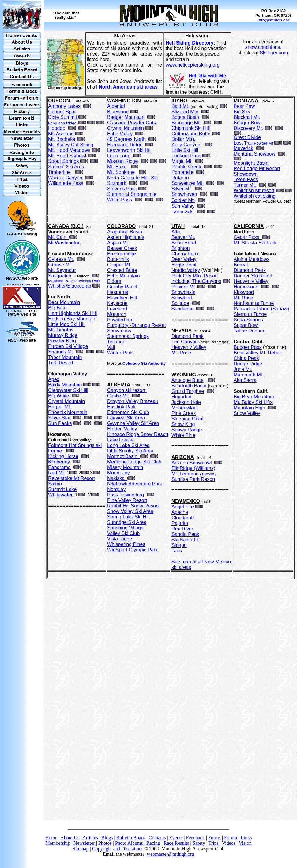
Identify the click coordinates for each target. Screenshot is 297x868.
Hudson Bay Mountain (72, 319)
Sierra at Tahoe (250, 314)
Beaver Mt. (183, 237)
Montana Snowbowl (255, 154)
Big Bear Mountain (254, 397)
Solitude (180, 303)
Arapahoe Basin (125, 232)
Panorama (59, 467)
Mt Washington (64, 243)
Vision (245, 843)
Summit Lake (62, 489)
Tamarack (182, 212)
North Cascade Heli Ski (132, 178)
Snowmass (119, 331)
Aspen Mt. (118, 243)
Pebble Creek (187, 167)
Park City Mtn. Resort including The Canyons (196, 278)
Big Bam (57, 308)
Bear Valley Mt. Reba (257, 353)
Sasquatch (60, 276)
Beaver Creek (122, 248)
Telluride (116, 342)
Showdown (246, 174)
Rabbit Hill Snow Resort (133, 506)
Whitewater (60, 495)
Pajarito (180, 523)
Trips (214, 843)
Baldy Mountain (65, 385)
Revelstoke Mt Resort (71, 478)
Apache (180, 512)
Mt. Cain (58, 237)
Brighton (181, 248)
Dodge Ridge (248, 364)
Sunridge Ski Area (127, 522)
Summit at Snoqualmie (132, 194)
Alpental (116, 106)
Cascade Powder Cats (132, 123)
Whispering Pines (126, 544)
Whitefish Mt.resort (254, 190)
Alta (176, 232)
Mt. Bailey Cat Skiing (71, 145)
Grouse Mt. (60, 265)
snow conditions (263, 47)
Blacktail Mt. (247, 117)
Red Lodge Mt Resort (257, 168)
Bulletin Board (131, 838)
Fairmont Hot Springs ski (75, 445)
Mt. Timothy (61, 330)
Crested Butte (122, 270)
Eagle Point (184, 265)
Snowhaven (184, 194)
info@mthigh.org (273, 20)
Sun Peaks (60, 423)
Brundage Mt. (186, 123)
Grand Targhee (188, 391)
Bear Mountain (64, 302)
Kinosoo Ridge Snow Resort (138, 434)
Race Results (177, 843)
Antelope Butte (188, 380)
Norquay (116, 489)
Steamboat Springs (128, 336)
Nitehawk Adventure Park (135, 484)
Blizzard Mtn (185, 112)
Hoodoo (57, 128)
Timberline (59, 172)
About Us (70, 838)
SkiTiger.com (274, 53)
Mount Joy (118, 473)
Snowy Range (187, 430)
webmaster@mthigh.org (171, 854)
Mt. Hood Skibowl (67, 156)
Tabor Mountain (65, 357)
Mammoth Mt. (249, 375)
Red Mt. (57, 473)
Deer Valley (184, 259)
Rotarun (180, 178)
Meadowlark (185, 408)
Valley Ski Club (123, 533)
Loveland (117, 309)
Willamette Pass (66, 183)
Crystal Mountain (126, 128)
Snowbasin (183, 292)
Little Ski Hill (185, 150)
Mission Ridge (122, 161)
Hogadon (181, 397)
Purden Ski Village (68, 346)
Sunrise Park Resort (193, 479)
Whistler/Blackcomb (70, 286)
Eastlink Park (121, 407)
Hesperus (118, 292)
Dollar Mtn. (183, 139)
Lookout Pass (186, 156)
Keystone (117, 303)
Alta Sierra (245, 380)
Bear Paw (244, 106)
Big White (58, 396)
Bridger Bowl (248, 123)
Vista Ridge (120, 539)
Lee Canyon (185, 342)
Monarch (117, 314)
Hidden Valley (122, 429)
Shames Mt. (61, 352)
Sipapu (179, 545)
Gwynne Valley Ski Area (133, 423)
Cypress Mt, (61, 259)
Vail (111, 347)
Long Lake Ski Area (128, 445)
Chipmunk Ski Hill (191, 128)
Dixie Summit (62, 117)
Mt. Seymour (62, 270)
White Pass (120, 200)
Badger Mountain (126, 117)
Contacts (157, 838)
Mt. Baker (119, 167)
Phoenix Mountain (68, 412)
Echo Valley (120, 134)
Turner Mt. (245, 185)
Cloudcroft (183, 518)
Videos (229, 843)
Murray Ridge (63, 335)
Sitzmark (117, 183)
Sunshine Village (126, 528)
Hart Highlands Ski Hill (72, 313)
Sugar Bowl (246, 325)
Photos (105, 843)
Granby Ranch (123, 287)
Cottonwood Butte (191, 134)
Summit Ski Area (66, 167)
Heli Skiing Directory (190, 43)
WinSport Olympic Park (132, 550)
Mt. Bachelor (62, 139)
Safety (199, 843)
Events (176, 838)
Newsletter (84, 843)
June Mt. (243, 369)
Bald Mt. (180, 106)
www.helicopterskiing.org (193, 65)
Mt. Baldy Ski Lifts (253, 402)
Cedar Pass (248, 237)
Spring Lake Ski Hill (128, 517)
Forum (231, 838)
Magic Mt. (182, 161)
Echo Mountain (124, 276)
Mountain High (249, 408)
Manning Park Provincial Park (74, 281)
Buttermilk (118, 259)
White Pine (183, 435)
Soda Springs (248, 320)
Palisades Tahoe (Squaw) (261, 309)
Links (246, 838)
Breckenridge (122, 254)
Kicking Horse (63, 456)
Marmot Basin (124, 456)
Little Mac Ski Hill (67, 324)
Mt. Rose (181, 353)
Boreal (241, 265)
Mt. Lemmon (194, 474)
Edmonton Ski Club (128, 412)
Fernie (55, 451)
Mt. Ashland (61, 134)
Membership (58, 843)
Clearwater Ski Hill (68, 390)
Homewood (246, 287)
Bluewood (118, 112)
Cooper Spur (62, 112)
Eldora (114, 281)
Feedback (195, 838)
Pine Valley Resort (127, 500)
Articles (90, 838)
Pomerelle (182, 172)
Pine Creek (184, 413)
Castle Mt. (118, 396)
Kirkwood (244, 292)
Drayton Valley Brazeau (133, 401)
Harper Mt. (60, 407)
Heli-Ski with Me (207, 76)
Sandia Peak (185, 534)
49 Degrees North (126, 139)
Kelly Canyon (186, 145)
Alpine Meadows (252, 259)
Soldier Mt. (183, 200)
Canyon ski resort (126, 390)
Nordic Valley (186, 270)
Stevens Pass (122, 189)
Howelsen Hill (122, 298)
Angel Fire (183, 507)
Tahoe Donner (249, 331)
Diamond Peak (188, 336)
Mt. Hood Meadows (69, 150)
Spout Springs (64, 161)
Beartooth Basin (189, 386)
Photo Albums (129, 843)
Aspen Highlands (126, 237)
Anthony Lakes (64, 106)
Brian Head (184, 243)
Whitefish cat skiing (255, 196)
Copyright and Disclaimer (118, 849)
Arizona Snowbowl (192, 463)
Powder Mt (183, 287)
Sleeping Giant (188, 419)
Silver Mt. (182, 189)
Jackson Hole (186, 402)
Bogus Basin (186, 117)
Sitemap (81, 849)
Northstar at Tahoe (254, 303)
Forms (214, 838)
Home (51, 838)
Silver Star (59, 418)
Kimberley (59, 462)
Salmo (55, 484)
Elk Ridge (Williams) (193, 468)
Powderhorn (120, 320)
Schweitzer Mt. (188, 183)
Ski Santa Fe (186, 540)
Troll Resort (61, 363)
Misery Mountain (125, 467)
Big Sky (242, 112)
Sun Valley (184, 206)
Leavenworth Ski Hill (129, 150)
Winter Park (120, 353)
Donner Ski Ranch (254, 276)
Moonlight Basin (251, 163)
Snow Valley (247, 413)
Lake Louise (120, 440)
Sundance (182, 309)
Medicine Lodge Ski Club (134, 462)
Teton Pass (246, 179)
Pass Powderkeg (126, 495)
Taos (177, 551)
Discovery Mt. (248, 128)
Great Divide (247, 137)
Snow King (183, 424)
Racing (153, 843)
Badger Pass (248, 347)
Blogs (107, 838)
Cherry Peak (185, 254)
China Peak (246, 358)
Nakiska (117, 478)
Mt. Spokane (121, 172)
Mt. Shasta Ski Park (255, 243)
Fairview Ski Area (126, 418)
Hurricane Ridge (125, 145)
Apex (54, 379)
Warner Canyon (65, 178)
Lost (253, 143)
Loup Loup (119, 156)
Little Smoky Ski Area (130, 451)
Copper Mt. (119, 265)
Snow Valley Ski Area (130, 511)
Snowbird (182, 298)
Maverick (243, 148)
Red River (182, 529)
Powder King (62, 341)
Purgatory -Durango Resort (137, 325)
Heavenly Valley (189, 347)
